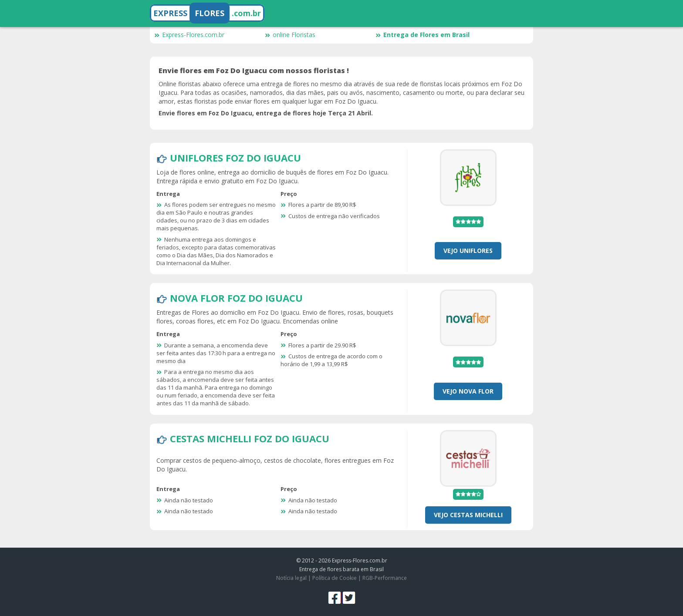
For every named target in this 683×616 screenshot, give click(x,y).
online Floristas (290, 35)
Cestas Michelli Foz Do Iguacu (250, 438)
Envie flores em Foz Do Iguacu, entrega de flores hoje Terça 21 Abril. (266, 113)
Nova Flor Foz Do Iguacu (236, 298)
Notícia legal (291, 578)
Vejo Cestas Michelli (468, 515)
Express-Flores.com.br (189, 35)
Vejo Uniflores (468, 251)
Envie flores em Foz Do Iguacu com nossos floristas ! (254, 71)
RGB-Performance (385, 578)
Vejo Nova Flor (468, 391)
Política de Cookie (335, 578)
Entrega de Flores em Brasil (423, 35)
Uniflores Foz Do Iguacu (235, 158)
